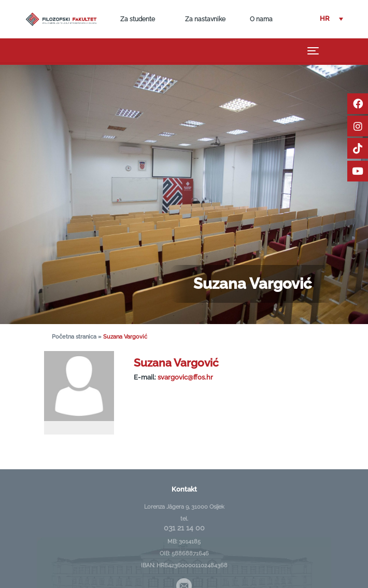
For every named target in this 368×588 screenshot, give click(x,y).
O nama (261, 19)
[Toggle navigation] (313, 50)
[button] (331, 19)
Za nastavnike (205, 19)
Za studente (138, 19)
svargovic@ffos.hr (185, 377)
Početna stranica (74, 337)
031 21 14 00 (184, 528)
